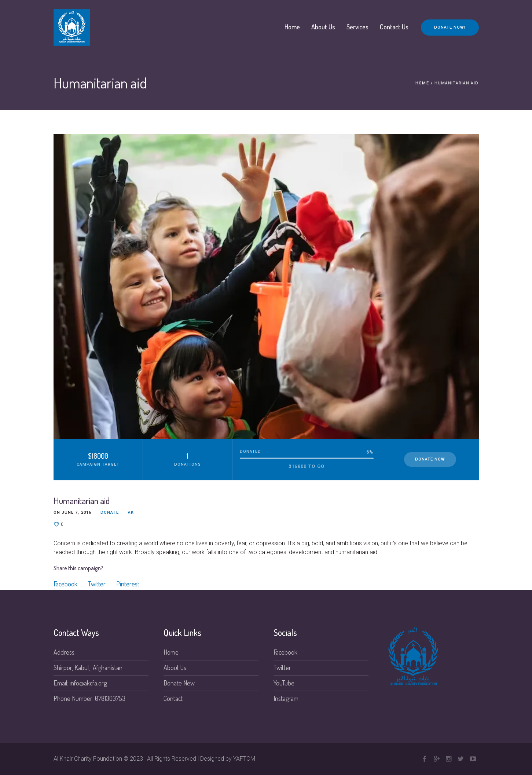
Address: (65, 652)
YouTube (284, 683)
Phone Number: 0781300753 (89, 698)
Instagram (286, 698)
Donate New (179, 683)
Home (422, 83)
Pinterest (128, 584)
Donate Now (430, 459)
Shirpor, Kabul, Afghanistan (88, 667)
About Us (175, 667)
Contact (173, 698)
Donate (110, 512)
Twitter (97, 584)
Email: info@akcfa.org (80, 683)
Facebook (65, 584)
